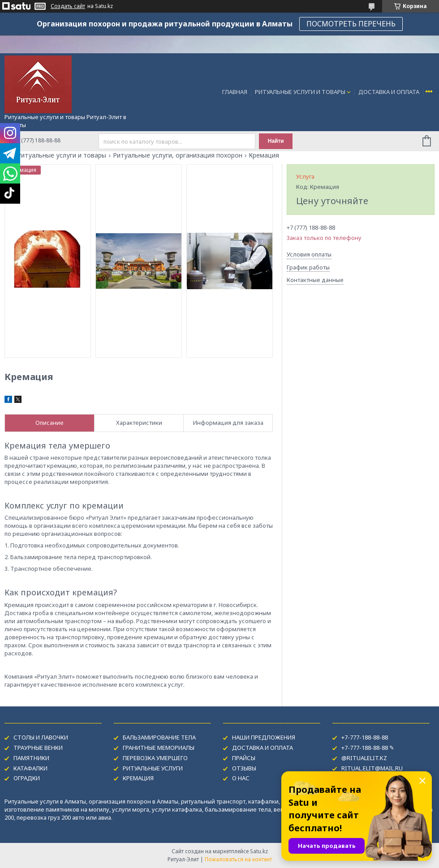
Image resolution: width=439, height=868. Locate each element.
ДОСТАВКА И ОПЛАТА (389, 92)
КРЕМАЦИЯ (138, 778)
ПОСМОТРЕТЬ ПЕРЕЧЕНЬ (351, 24)
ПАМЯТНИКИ (31, 758)
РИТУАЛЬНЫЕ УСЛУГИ (153, 768)
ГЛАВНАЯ (235, 92)
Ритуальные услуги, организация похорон (178, 155)
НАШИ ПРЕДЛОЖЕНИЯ (264, 737)
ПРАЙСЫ (244, 758)
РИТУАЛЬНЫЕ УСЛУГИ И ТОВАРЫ (300, 92)
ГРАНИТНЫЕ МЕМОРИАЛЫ (159, 748)
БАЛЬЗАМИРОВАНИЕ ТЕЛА (159, 737)
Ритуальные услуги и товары (62, 155)
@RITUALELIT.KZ (364, 758)
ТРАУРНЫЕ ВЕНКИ (38, 748)
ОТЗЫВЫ (244, 768)
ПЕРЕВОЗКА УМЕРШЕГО (155, 758)
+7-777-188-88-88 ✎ (368, 748)
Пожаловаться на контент (238, 859)
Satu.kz (259, 851)
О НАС (241, 778)
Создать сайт (68, 6)
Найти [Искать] (276, 141)
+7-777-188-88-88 (365, 737)
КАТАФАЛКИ (30, 768)
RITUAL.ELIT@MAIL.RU (372, 768)
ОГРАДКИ (27, 778)
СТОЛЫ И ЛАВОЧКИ (41, 737)
